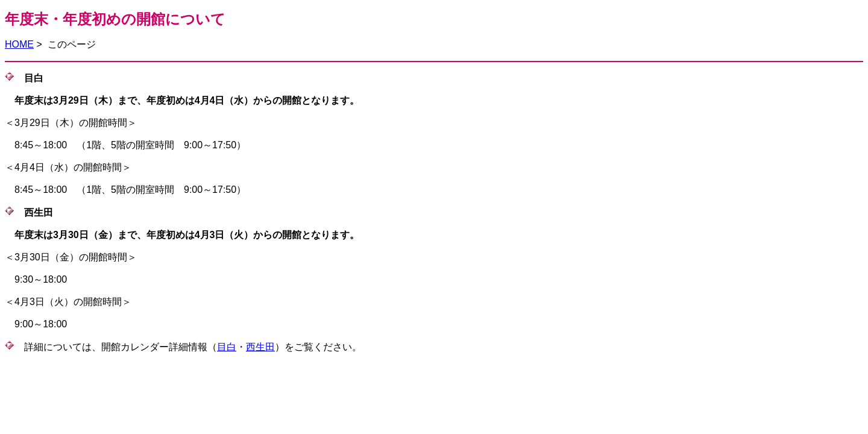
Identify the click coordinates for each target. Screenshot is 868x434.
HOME (19, 44)
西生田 (260, 347)
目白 (227, 347)
